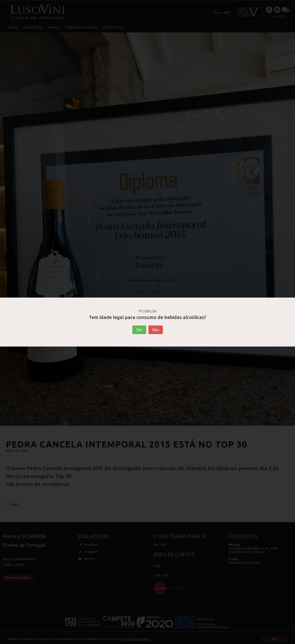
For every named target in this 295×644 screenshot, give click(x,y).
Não (156, 330)
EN (147, 311)
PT (141, 311)
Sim (139, 330)
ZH (154, 311)
